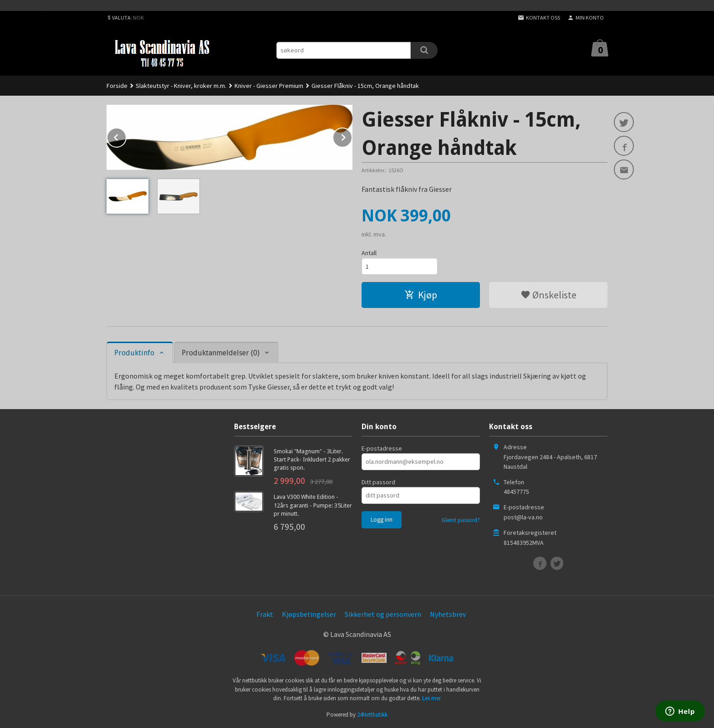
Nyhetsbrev (448, 614)
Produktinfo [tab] (134, 353)
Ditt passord (378, 482)
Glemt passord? (461, 520)
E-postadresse (382, 448)
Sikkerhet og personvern (383, 614)
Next (352, 136)
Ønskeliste (548, 295)
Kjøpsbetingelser (309, 614)
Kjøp (421, 295)
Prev (126, 136)
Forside (117, 86)
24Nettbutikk (372, 715)
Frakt (265, 614)
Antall (369, 253)
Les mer (431, 698)
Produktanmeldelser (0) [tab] (221, 353)
